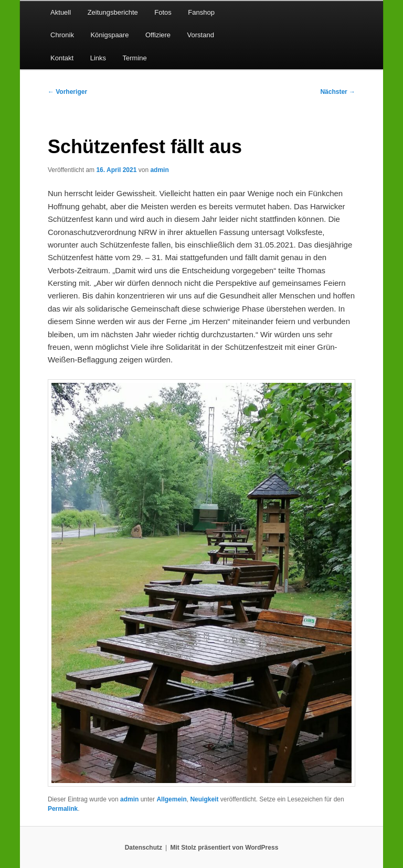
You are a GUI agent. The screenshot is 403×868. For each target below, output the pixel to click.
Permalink (63, 809)
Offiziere (158, 35)
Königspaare (109, 35)
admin (159, 170)
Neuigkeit (204, 799)
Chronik (62, 35)
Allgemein (171, 799)
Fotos (163, 12)
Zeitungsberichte (113, 12)
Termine (135, 58)
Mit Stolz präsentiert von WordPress (224, 848)
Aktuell (61, 12)
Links (98, 58)
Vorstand (201, 35)
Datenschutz (144, 848)
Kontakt (62, 58)
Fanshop (201, 12)
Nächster (338, 92)
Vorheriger (67, 92)
